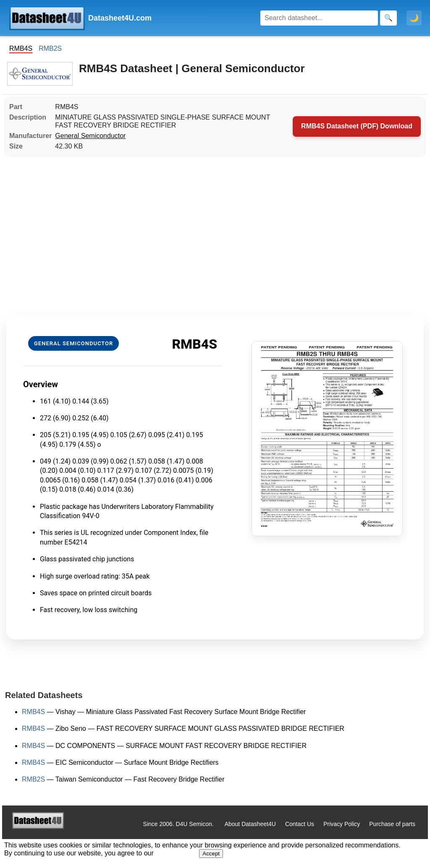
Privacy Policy (342, 824)
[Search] (319, 18)
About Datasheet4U (250, 824)
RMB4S (33, 712)
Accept (211, 854)
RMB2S (50, 48)
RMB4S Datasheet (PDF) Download (357, 126)
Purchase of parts (392, 824)
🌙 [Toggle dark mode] (414, 18)
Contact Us (300, 824)
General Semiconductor (90, 136)
